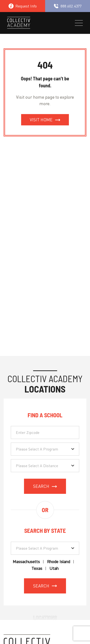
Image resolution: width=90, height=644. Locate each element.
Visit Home (41, 120)
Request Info (23, 6)
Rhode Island (59, 562)
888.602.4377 (68, 6)
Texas (37, 569)
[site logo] (19, 24)
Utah (54, 569)
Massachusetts (26, 562)
